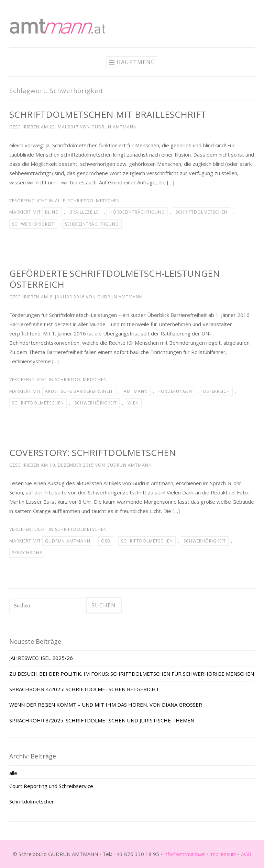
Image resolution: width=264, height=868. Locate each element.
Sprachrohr (27, 553)
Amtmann (136, 391)
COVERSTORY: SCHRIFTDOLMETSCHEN (93, 453)
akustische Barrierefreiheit (79, 391)
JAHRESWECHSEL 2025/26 (41, 658)
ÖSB (106, 541)
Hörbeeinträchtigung (137, 212)
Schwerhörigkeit (33, 224)
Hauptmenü (136, 62)
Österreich (216, 391)
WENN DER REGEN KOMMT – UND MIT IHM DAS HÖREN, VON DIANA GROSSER (106, 705)
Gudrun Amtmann (114, 127)
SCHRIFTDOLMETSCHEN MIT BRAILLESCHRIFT (108, 114)
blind (52, 212)
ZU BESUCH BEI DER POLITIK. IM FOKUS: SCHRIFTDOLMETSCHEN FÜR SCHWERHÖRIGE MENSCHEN (132, 674)
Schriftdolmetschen (94, 201)
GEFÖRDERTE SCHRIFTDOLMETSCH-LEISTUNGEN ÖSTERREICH (115, 279)
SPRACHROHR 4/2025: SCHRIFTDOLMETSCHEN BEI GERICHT (84, 689)
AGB (246, 854)
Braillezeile (84, 212)
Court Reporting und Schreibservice (51, 786)
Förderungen (175, 391)
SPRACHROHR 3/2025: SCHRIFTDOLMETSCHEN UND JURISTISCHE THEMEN (102, 720)
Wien (133, 403)
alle (60, 201)
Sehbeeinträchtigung (92, 224)
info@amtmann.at (184, 854)
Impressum (223, 854)
